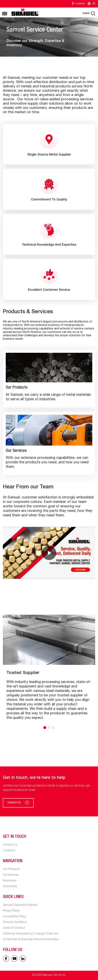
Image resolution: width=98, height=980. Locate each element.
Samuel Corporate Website (20, 905)
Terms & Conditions (15, 922)
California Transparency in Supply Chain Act (30, 934)
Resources (9, 881)
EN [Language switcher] (91, 4)
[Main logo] (25, 12)
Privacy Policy (11, 911)
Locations (78, 4)
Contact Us (18, 803)
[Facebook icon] (6, 959)
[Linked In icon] (14, 959)
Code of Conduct (14, 928)
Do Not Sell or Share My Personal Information (31, 940)
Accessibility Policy (14, 917)
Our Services (11, 875)
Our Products (11, 869)
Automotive (10, 887)
